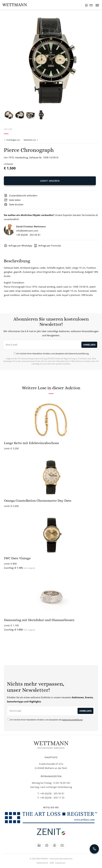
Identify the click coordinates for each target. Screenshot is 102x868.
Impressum (60, 863)
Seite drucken (14, 204)
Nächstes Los (31, 140)
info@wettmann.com (27, 231)
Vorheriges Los (12, 140)
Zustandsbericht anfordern (21, 195)
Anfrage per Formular (47, 246)
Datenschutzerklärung (78, 354)
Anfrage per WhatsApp (18, 246)
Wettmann (15, 5)
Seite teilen (12, 200)
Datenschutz (42, 863)
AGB (52, 863)
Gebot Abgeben (50, 181)
